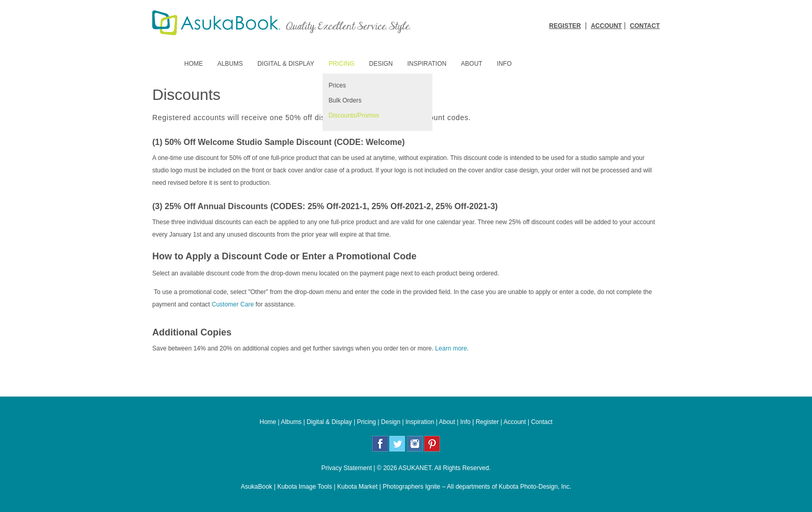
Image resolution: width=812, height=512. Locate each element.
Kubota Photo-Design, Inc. (535, 487)
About (472, 64)
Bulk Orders (345, 100)
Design (381, 64)
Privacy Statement (347, 468)
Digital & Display (286, 64)
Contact (541, 422)
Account (514, 422)
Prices (337, 85)
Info (504, 64)
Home (194, 64)
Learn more (451, 348)
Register (487, 422)
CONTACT (645, 26)
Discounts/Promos (354, 115)
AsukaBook (257, 487)
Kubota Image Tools (304, 487)
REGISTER (565, 26)
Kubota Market (357, 487)
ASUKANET (415, 468)
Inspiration (427, 64)
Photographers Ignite (411, 487)
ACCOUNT (606, 26)
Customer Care (232, 304)
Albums (230, 64)
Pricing (342, 64)
